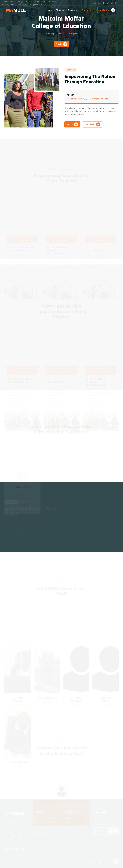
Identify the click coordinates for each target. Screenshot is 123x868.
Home (49, 10)
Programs (86, 10)
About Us (60, 10)
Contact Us (73, 10)
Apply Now (107, 10)
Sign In (61, 44)
